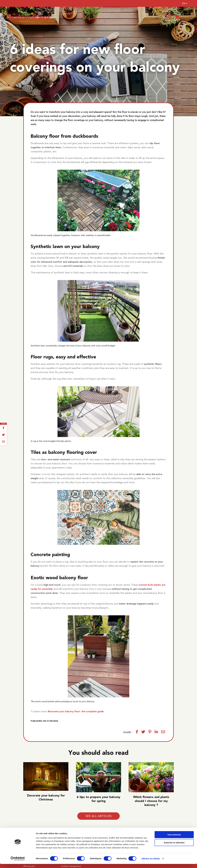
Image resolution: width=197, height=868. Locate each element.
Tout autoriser (174, 839)
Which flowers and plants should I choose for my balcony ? (151, 801)
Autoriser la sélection (174, 847)
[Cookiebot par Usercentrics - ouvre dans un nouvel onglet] (18, 863)
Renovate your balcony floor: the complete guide (76, 711)
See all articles (99, 816)
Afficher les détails (151, 863)
